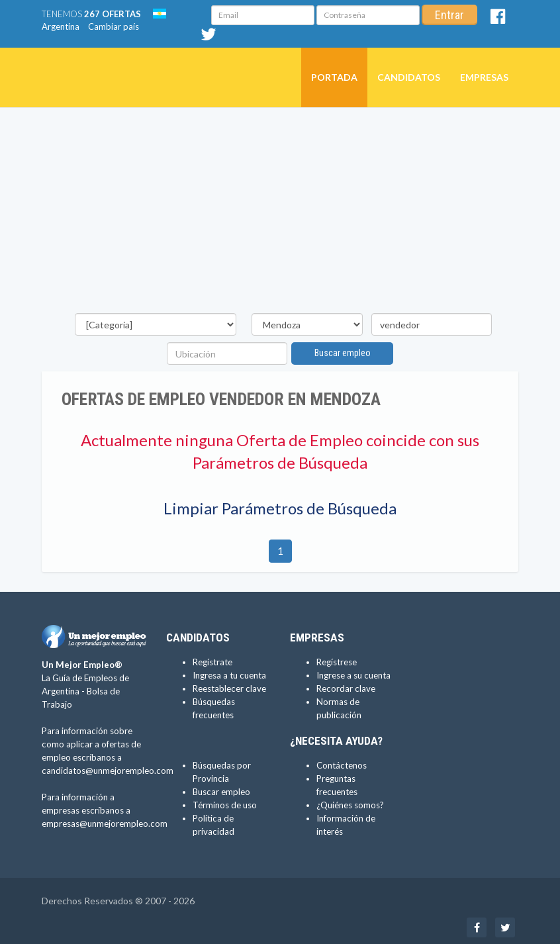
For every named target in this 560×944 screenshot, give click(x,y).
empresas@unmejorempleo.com (105, 824)
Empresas (484, 77)
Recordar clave (346, 688)
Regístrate (212, 662)
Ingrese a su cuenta (353, 675)
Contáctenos (342, 765)
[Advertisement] (280, 214)
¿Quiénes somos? (350, 805)
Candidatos (409, 77)
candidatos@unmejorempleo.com (108, 771)
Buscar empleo (343, 353)
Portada (334, 77)
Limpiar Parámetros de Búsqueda (280, 508)
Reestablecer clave (229, 688)
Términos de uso (225, 805)
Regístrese (337, 662)
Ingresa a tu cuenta (229, 675)
